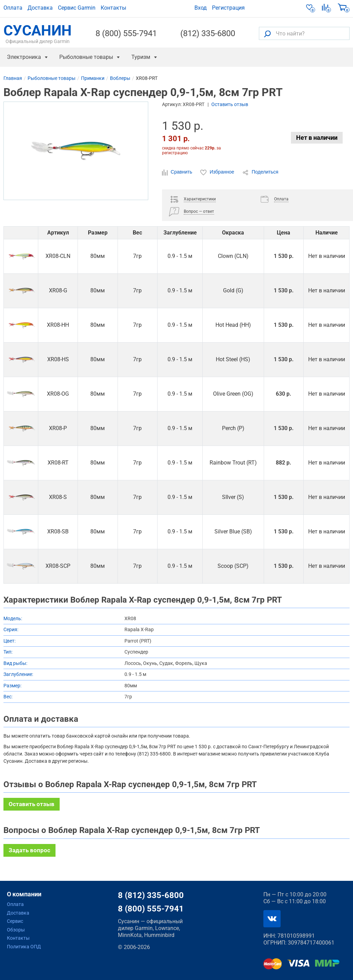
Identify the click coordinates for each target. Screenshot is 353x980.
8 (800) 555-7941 (126, 33)
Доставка (40, 8)
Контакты (113, 8)
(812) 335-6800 (208, 33)
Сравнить (178, 172)
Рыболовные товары (86, 57)
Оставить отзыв (230, 104)
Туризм (141, 57)
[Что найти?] (304, 33)
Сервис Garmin (77, 8)
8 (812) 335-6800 (151, 895)
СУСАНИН (38, 33)
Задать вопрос (29, 850)
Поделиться (260, 172)
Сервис (15, 921)
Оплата (13, 8)
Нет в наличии (317, 138)
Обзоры (16, 930)
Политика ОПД (24, 947)
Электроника (24, 57)
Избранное (218, 172)
